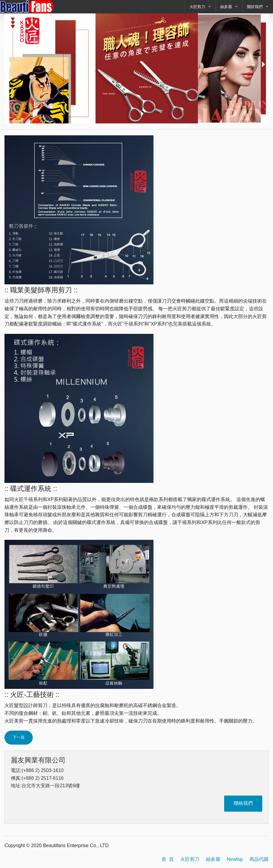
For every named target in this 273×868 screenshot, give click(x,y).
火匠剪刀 (197, 7)
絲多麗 (226, 7)
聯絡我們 (243, 803)
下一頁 (19, 737)
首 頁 (168, 859)
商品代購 (259, 859)
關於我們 (255, 7)
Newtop (235, 859)
